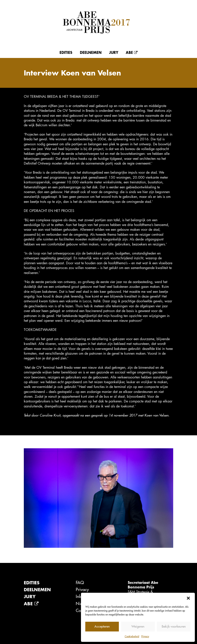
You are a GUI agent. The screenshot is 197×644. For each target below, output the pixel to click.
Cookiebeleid (132, 636)
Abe (132, 52)
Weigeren (138, 626)
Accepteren (102, 626)
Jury (114, 52)
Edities (66, 52)
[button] (188, 598)
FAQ (80, 582)
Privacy (145, 636)
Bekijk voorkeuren (174, 626)
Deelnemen (91, 52)
